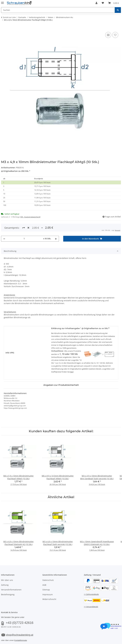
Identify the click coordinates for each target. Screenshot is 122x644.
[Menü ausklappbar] (2, 2)
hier (72, 361)
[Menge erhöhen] (56, 228)
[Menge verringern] (4, 228)
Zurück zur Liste (9, 17)
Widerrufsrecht (49, 588)
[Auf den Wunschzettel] (115, 35)
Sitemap (46, 579)
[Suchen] (118, 10)
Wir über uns (7, 569)
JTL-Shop (109, 642)
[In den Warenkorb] (3, 28)
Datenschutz (48, 569)
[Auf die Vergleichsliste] (108, 35)
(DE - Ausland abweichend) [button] (30, 217)
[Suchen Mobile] (58, 10)
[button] (96, 3)
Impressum (48, 583)
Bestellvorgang (8, 583)
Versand (35, 635)
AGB (44, 574)
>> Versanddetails (91, 596)
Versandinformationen (11, 579)
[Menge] (24, 228)
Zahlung (5, 574)
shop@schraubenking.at (20, 624)
